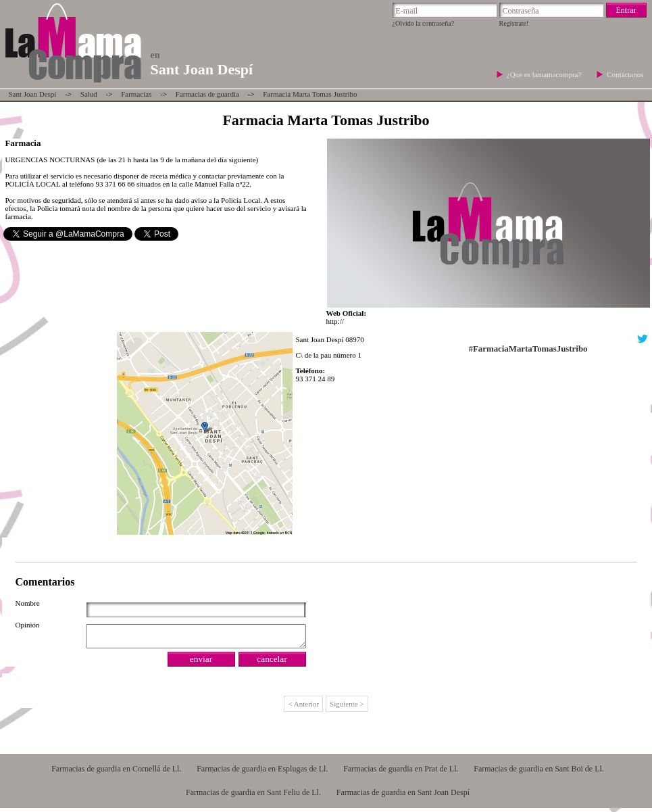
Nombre (28, 603)
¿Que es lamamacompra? (545, 74)
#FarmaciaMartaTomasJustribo (528, 349)
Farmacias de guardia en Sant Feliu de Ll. (253, 796)
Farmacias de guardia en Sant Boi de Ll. (539, 773)
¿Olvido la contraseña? (424, 23)
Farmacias (136, 94)
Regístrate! (514, 23)
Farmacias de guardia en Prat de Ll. (401, 773)
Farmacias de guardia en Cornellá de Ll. (116, 773)
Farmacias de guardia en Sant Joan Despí (403, 796)
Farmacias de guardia (207, 94)
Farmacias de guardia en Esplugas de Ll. (262, 773)
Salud (89, 94)
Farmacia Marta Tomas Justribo (310, 94)
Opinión (28, 625)
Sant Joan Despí (33, 94)
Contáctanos (625, 74)
